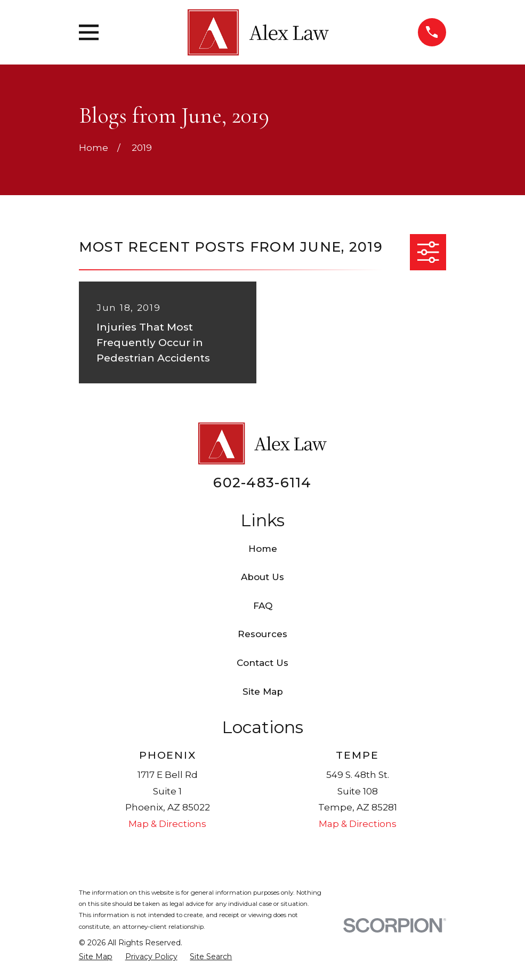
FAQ (263, 606)
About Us (262, 577)
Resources (262, 634)
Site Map (263, 692)
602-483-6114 (262, 482)
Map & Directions (167, 824)
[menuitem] (96, 957)
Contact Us (262, 663)
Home (263, 549)
